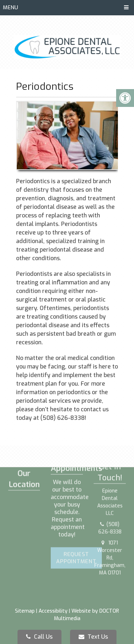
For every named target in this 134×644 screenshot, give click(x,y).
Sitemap (25, 611)
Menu (10, 7)
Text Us (93, 637)
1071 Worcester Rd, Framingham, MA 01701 (110, 522)
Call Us (39, 637)
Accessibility (53, 611)
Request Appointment (76, 525)
